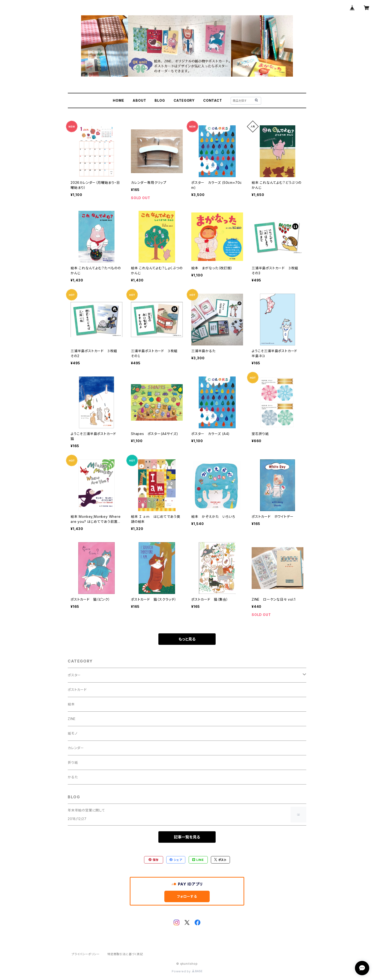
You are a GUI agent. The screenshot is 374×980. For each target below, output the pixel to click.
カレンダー (76, 748)
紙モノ (73, 733)
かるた (73, 777)
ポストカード (77, 690)
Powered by (187, 971)
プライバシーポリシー (86, 954)
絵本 (71, 704)
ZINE (72, 719)
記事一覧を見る (187, 837)
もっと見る (187, 639)
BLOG (160, 100)
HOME (118, 100)
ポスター (74, 675)
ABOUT (139, 100)
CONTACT (213, 100)
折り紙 (73, 762)
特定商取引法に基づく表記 (125, 954)
